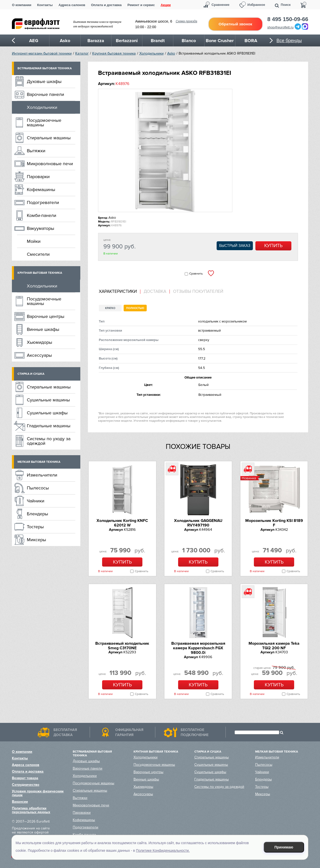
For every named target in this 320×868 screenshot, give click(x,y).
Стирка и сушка (31, 374)
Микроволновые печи (50, 164)
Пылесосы (38, 488)
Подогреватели (43, 202)
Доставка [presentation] (155, 292)
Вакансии (20, 802)
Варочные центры (46, 316)
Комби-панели (42, 215)
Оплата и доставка (106, 5)
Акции (166, 5)
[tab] (120, 292)
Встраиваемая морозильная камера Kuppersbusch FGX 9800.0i (198, 648)
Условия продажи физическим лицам (38, 793)
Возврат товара (25, 778)
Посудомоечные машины (44, 123)
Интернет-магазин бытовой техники (42, 53)
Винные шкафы (43, 329)
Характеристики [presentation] (118, 292)
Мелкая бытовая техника (39, 462)
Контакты (45, 5)
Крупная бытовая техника (114, 53)
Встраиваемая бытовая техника (45, 68)
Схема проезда (186, 21)
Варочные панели (45, 94)
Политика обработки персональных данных (31, 810)
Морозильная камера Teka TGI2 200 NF (274, 646)
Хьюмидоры (40, 342)
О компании (22, 5)
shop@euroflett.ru (280, 27)
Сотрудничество (26, 785)
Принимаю (284, 847)
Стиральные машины (49, 138)
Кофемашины (41, 190)
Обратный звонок (235, 24)
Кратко (110, 308)
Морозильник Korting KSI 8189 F (274, 523)
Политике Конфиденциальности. (163, 850)
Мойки (34, 241)
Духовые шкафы (44, 81)
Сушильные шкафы (47, 413)
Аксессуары (39, 355)
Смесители (38, 254)
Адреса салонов (72, 5)
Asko (171, 53)
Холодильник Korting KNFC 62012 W (122, 523)
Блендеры (37, 514)
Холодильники (152, 53)
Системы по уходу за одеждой (49, 441)
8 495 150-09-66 (288, 19)
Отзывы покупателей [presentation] (198, 292)
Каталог (82, 53)
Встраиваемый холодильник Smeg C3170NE (122, 646)
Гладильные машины (49, 426)
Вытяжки (36, 151)
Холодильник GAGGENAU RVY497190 (198, 523)
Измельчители (42, 475)
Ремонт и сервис (141, 5)
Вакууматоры (41, 228)
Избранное (256, 5)
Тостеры (35, 527)
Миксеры (36, 540)
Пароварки (38, 177)
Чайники (36, 501)
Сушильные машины (48, 400)
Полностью (135, 308)
